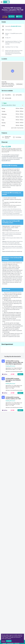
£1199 (12, 374)
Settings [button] (3, 641)
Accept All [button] (9, 641)
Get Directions (19, 84)
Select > (20, 374)
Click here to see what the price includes (14, 371)
